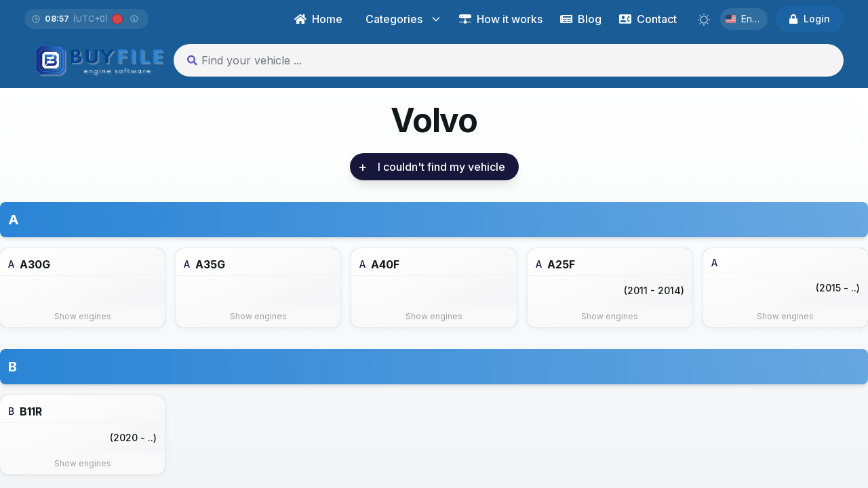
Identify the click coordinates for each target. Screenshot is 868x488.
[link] (441, 167)
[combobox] (495, 60)
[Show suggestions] (825, 60)
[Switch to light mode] (704, 19)
